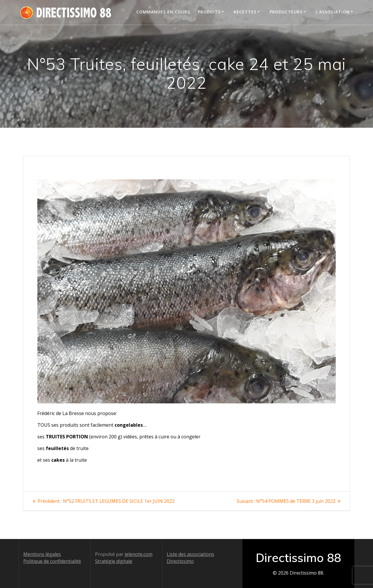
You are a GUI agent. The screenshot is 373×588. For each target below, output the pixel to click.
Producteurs (286, 12)
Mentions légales (42, 554)
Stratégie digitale (114, 561)
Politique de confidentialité (52, 561)
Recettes (245, 12)
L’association (333, 12)
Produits (209, 12)
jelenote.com (139, 554)
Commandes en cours (163, 12)
